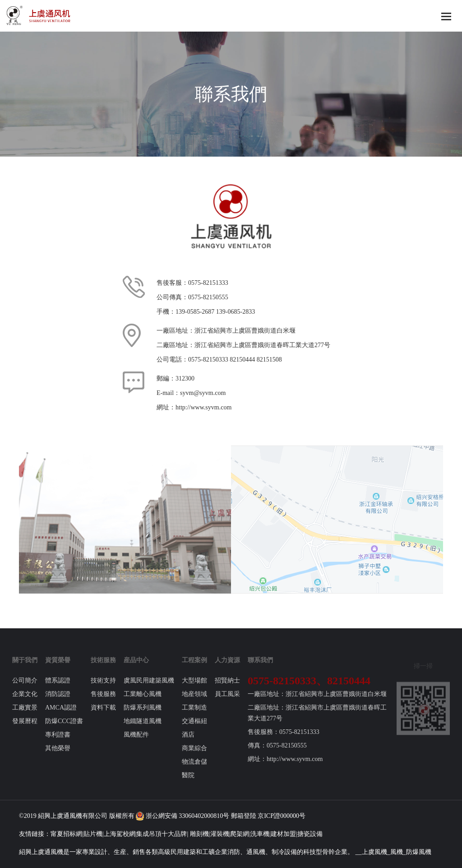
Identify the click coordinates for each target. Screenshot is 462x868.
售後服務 (103, 701)
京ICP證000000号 (282, 816)
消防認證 (58, 701)
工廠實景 (25, 715)
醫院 (188, 782)
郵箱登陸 (244, 816)
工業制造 (194, 715)
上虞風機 (374, 852)
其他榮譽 (58, 755)
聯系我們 (260, 667)
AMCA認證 (61, 715)
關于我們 (25, 667)
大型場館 (194, 688)
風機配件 (136, 742)
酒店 (188, 742)
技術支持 (103, 688)
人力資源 (227, 667)
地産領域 (194, 701)
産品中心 (136, 667)
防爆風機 (419, 852)
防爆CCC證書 (64, 728)
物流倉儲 (194, 769)
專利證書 (58, 742)
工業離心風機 (143, 701)
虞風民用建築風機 (149, 688)
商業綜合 (194, 755)
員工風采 (227, 701)
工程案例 (194, 667)
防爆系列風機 (143, 715)
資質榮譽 (58, 667)
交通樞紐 (194, 728)
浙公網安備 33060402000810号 (182, 816)
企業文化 (25, 701)
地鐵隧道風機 (143, 728)
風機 (76, 816)
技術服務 (103, 667)
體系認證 (58, 688)
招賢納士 (227, 688)
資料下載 (103, 715)
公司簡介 (25, 688)
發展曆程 (25, 728)
